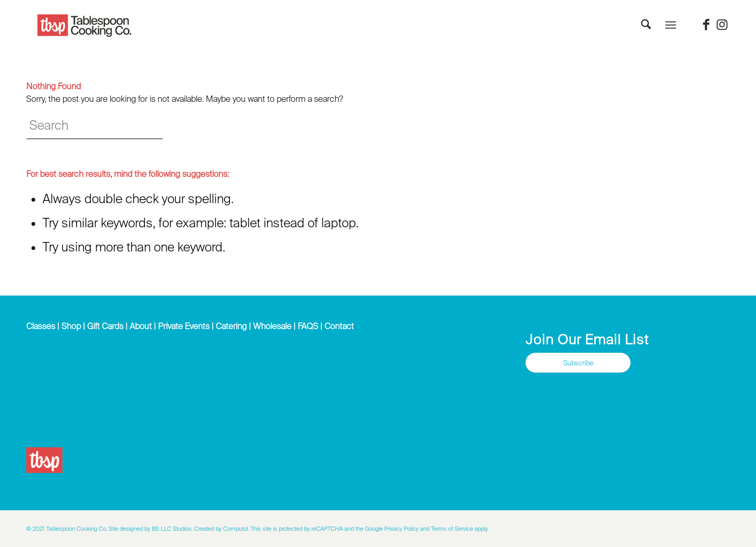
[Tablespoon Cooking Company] (85, 26)
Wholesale (272, 326)
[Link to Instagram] (722, 25)
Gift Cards (105, 326)
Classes (41, 326)
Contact (339, 326)
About (141, 326)
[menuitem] (646, 25)
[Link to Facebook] (706, 25)
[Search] (646, 25)
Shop (71, 326)
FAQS (308, 326)
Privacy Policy (401, 529)
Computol (235, 529)
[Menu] (671, 25)
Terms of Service (452, 529)
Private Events (184, 326)
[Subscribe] (578, 363)
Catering (231, 326)
